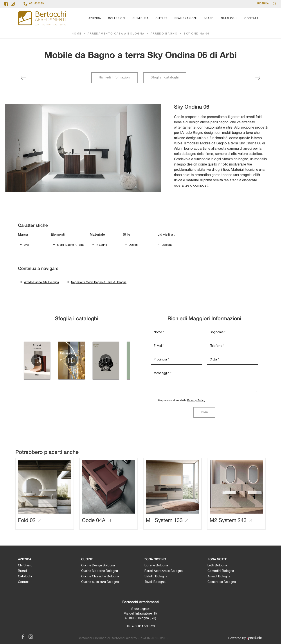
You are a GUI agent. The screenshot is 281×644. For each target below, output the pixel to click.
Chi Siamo (25, 565)
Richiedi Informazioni (115, 78)
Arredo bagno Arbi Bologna (41, 282)
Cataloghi (229, 18)
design (133, 245)
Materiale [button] (97, 235)
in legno (101, 245)
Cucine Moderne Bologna (100, 571)
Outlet (161, 18)
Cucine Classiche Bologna (100, 576)
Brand (209, 18)
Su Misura (140, 18)
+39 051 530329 (143, 626)
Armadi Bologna (219, 576)
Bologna (167, 245)
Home (77, 34)
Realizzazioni (186, 18)
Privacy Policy (196, 400)
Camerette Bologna (222, 582)
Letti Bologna (217, 565)
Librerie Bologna (156, 565)
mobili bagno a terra (70, 245)
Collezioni (117, 18)
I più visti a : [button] (165, 235)
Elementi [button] (58, 235)
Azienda (95, 18)
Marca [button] (23, 235)
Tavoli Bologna (155, 582)
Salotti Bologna (156, 576)
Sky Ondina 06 (197, 34)
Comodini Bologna (221, 571)
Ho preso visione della (182, 400)
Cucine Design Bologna (98, 565)
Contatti (252, 18)
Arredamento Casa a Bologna (116, 34)
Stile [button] (126, 235)
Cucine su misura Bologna (100, 582)
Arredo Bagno (164, 34)
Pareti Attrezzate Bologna (164, 571)
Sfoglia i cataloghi (165, 78)
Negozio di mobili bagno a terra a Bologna (99, 282)
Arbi (27, 245)
